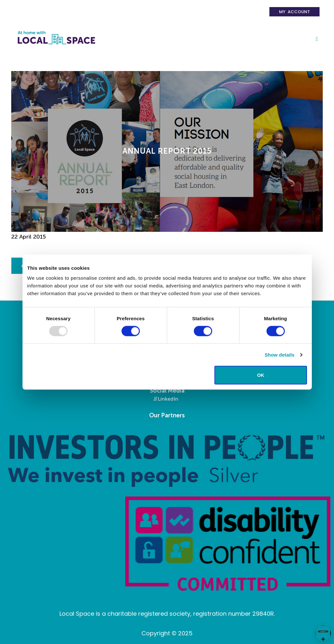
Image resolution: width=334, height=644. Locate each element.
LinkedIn (166, 399)
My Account (294, 12)
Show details (280, 354)
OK (261, 375)
